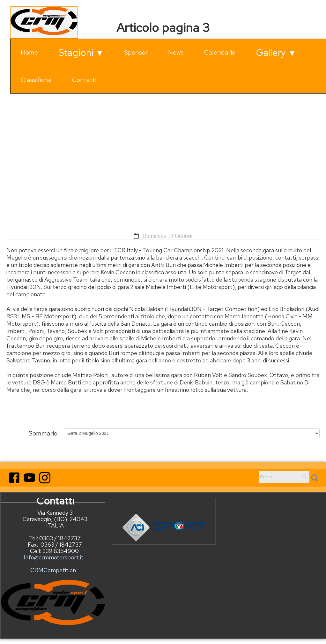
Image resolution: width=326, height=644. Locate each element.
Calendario (220, 52)
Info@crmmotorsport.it (53, 554)
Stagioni (81, 52)
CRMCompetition (53, 570)
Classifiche (36, 80)
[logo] (44, 23)
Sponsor (136, 52)
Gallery (276, 52)
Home (29, 52)
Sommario (43, 433)
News (176, 52)
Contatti (84, 80)
